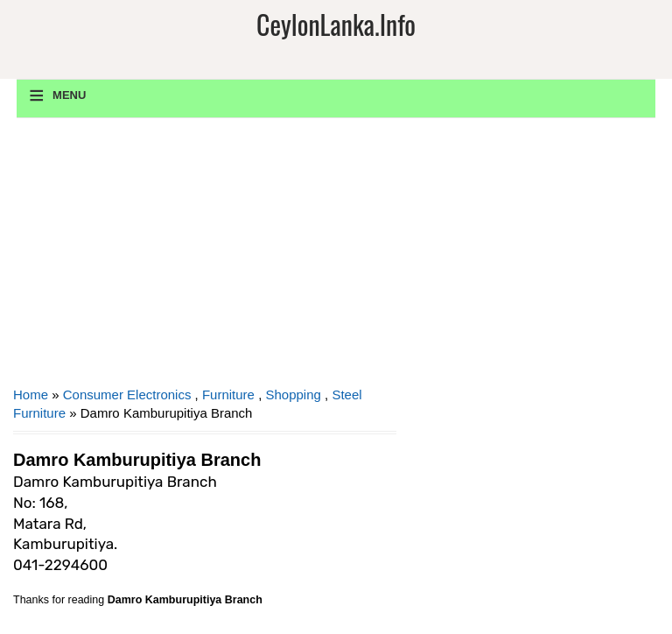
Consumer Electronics (127, 394)
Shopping (293, 394)
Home (31, 394)
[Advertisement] (205, 258)
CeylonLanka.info (336, 24)
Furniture (228, 394)
